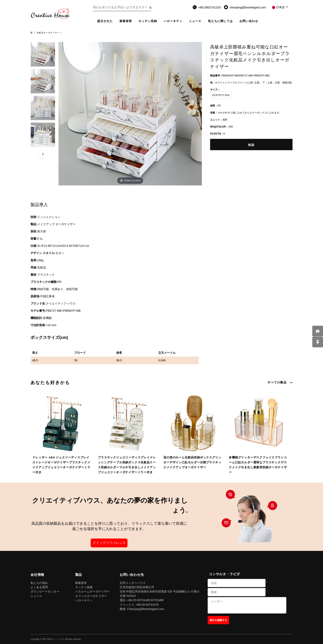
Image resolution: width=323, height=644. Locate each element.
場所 (219, 120)
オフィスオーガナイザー (91, 596)
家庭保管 (126, 21)
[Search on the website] (122, 7)
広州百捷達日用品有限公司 (137, 587)
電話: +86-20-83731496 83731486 (142, 600)
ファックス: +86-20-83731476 (139, 605)
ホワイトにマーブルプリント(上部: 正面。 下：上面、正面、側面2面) (251, 83)
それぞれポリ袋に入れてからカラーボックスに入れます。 (246, 113)
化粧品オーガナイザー (48, 33)
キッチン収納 (148, 21)
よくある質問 (39, 587)
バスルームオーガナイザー (92, 591)
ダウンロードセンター (45, 591)
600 (222, 127)
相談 (251, 145)
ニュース (195, 21)
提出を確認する (218, 620)
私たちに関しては (221, 21)
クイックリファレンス (109, 543)
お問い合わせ (249, 21)
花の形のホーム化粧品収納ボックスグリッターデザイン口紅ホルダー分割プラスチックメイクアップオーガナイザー (192, 462)
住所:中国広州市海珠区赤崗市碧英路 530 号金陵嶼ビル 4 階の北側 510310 (160, 594)
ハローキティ (173, 21)
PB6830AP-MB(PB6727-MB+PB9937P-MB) (240, 76)
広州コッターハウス (133, 583)
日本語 (279, 7)
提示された (105, 21)
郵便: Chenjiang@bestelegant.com (142, 609)
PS (215, 106)
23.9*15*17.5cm (221, 95)
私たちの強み (39, 583)
